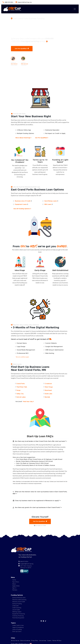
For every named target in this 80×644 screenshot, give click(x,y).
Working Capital (17, 612)
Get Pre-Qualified (22, 49)
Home (14, 580)
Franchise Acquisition (18, 618)
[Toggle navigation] (75, 9)
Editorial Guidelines (25, 641)
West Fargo (49, 387)
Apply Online (16, 586)
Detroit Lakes (21, 397)
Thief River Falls (22, 387)
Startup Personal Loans (19, 598)
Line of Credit (16, 610)
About (14, 584)
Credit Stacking (17, 608)
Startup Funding (17, 604)
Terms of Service (15, 641)
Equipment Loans (21, 205)
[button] (40, 441)
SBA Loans (48, 205)
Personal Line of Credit (19, 602)
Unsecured (15, 606)
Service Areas (43, 641)
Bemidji (47, 397)
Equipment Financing (19, 614)
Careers (49, 641)
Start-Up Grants (17, 632)
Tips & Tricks (16, 582)
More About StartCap (24, 138)
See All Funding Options (22, 209)
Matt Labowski (25, 64)
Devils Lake (48, 394)
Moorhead (48, 390)
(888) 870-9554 (9, 2)
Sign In (14, 588)
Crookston (48, 384)
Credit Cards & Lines (18, 626)
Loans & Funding (17, 630)
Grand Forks (21, 384)
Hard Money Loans (51, 201)
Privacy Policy (35, 641)
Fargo (18, 390)
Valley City (20, 394)
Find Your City (25, 402)
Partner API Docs (57, 641)
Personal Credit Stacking (19, 600)
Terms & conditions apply (22, 357)
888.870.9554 (24, 562)
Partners (15, 590)
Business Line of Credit (23, 201)
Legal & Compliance (18, 628)
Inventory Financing (18, 616)
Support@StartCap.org (25, 2)
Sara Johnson (14, 64)
